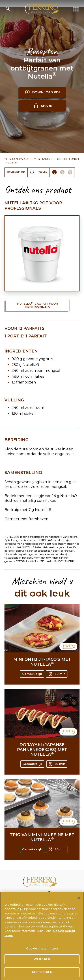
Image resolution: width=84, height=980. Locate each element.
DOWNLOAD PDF (43, 92)
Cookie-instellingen (42, 950)
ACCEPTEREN (42, 974)
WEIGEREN (42, 961)
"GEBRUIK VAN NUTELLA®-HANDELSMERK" (45, 561)
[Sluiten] (79, 900)
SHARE (43, 106)
